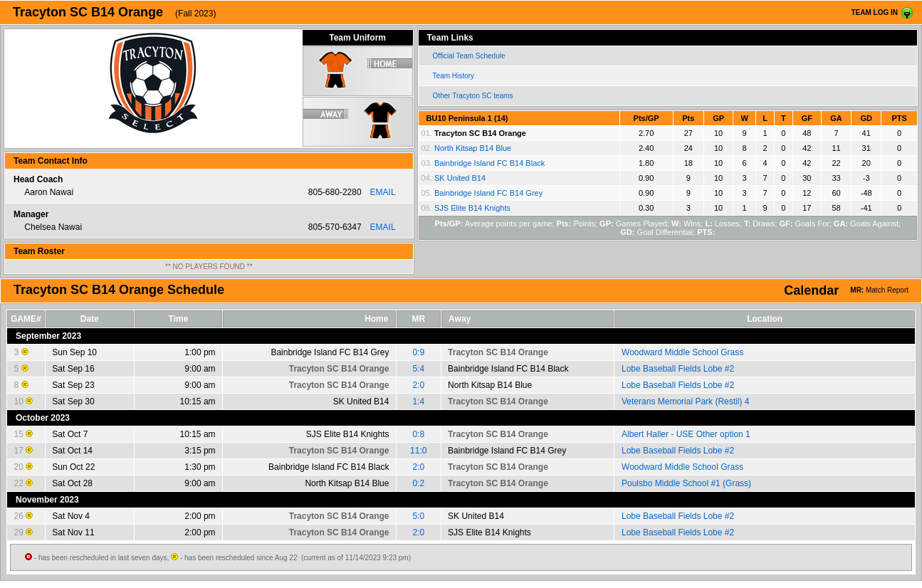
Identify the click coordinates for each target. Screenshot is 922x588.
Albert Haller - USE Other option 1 (686, 434)
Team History (454, 76)
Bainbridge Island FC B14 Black (489, 163)
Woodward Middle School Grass (682, 352)
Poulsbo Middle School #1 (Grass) (686, 483)
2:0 (418, 385)
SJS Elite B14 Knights (472, 208)
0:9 (418, 352)
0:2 (418, 483)
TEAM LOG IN (874, 12)
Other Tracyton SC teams (473, 96)
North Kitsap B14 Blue (473, 148)
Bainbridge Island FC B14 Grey (488, 193)
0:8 (418, 434)
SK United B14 (460, 178)
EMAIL (383, 192)
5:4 (418, 369)
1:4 (418, 401)
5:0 (418, 516)
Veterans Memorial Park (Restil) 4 (685, 401)
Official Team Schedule (469, 56)
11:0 (418, 451)
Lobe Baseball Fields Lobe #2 (678, 369)
